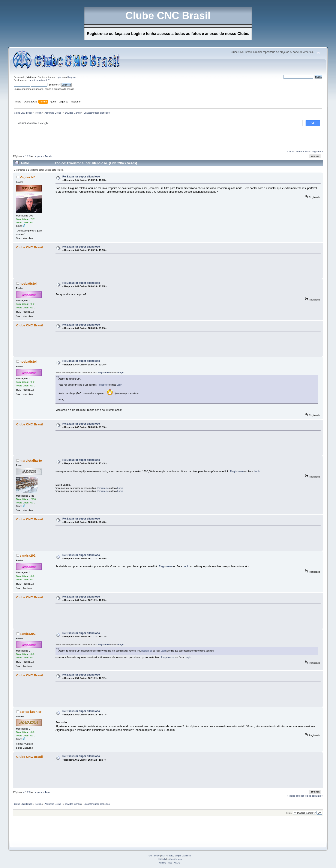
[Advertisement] (91, 140)
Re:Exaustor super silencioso (81, 177)
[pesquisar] (159, 123)
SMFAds (162, 859)
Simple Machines (183, 856)
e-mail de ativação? (39, 80)
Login (58, 77)
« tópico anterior (295, 152)
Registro (72, 77)
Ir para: (289, 813)
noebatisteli (29, 283)
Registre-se (104, 373)
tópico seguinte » (314, 152)
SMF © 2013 (167, 856)
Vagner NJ (28, 177)
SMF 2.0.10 (154, 856)
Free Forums (175, 859)
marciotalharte (31, 460)
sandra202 (28, 555)
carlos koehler (31, 712)
